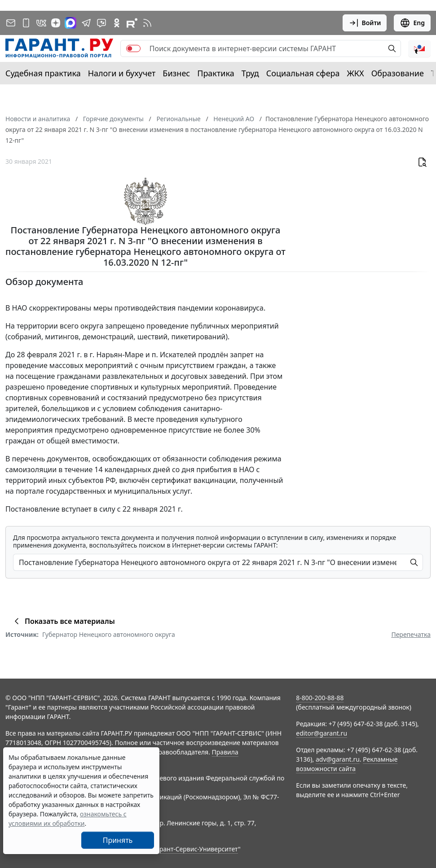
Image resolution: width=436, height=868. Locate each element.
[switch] (133, 48)
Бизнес (176, 73)
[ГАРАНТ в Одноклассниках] (117, 23)
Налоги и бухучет (122, 73)
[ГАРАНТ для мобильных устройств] (26, 23)
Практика (216, 73)
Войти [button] (365, 23)
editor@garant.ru (321, 733)
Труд (250, 73)
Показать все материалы (63, 621)
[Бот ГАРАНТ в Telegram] (101, 23)
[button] (419, 48)
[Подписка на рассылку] (11, 23)
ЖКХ (356, 73)
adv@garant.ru (338, 759)
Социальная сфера (303, 73)
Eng (412, 23)
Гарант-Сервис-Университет (196, 849)
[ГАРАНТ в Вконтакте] (41, 23)
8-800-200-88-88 (320, 698)
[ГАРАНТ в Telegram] (86, 23)
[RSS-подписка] (147, 23)
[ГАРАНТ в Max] (70, 23)
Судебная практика (43, 73)
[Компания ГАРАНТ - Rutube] (132, 23)
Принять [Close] (118, 840)
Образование (398, 73)
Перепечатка (411, 634)
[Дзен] (56, 23)
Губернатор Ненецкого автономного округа (109, 634)
